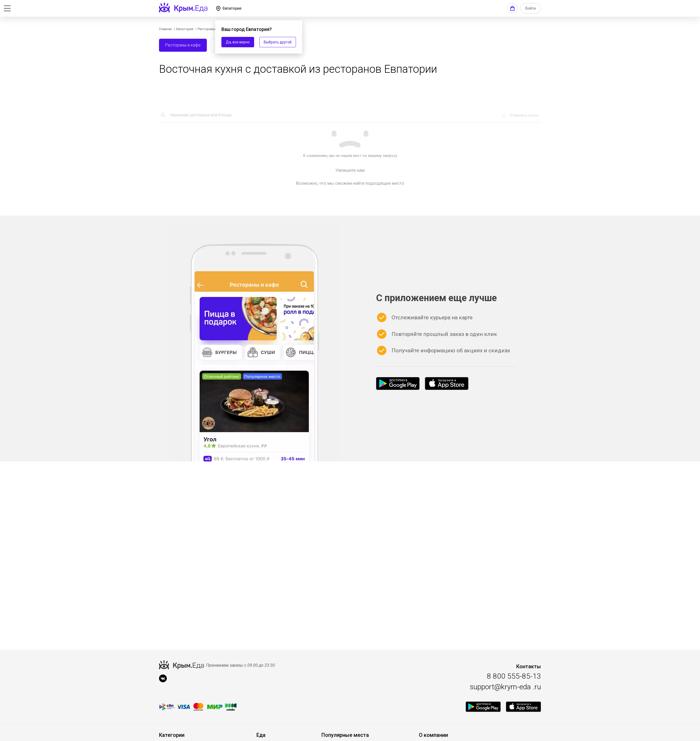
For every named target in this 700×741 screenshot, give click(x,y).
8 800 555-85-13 (514, 676)
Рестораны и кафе (183, 45)
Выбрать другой (278, 42)
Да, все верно (238, 42)
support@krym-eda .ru (505, 687)
